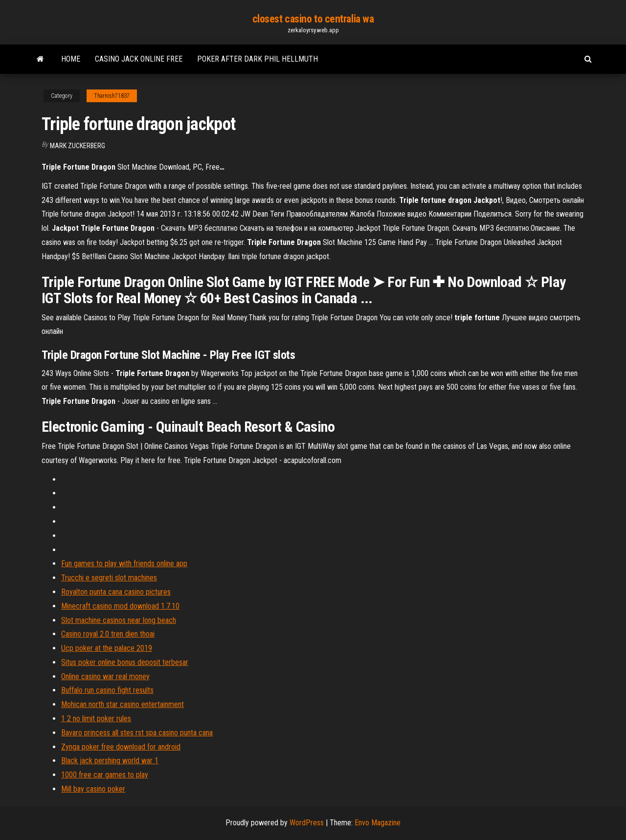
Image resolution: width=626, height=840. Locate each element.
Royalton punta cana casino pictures (116, 592)
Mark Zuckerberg (78, 146)
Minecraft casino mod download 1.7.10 (120, 606)
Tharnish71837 (112, 96)
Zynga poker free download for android (121, 747)
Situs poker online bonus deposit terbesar (125, 662)
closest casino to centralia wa (313, 19)
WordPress (307, 823)
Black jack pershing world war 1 (110, 761)
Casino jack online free (139, 59)
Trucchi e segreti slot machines (109, 578)
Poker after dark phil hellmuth (257, 59)
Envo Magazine (378, 823)
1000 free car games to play (105, 775)
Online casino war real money (105, 676)
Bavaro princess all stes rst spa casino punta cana (137, 733)
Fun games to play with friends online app (124, 564)
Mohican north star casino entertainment (123, 704)
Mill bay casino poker (93, 789)
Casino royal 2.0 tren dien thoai (108, 634)
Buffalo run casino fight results (107, 690)
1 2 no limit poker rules (96, 718)
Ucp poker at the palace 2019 (107, 648)
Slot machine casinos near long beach (119, 620)
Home (71, 59)
